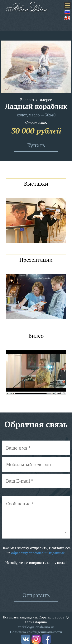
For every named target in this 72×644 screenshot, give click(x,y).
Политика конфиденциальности (36, 632)
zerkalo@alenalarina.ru (36, 627)
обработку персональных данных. (38, 553)
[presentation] (36, 578)
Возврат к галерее (36, 100)
